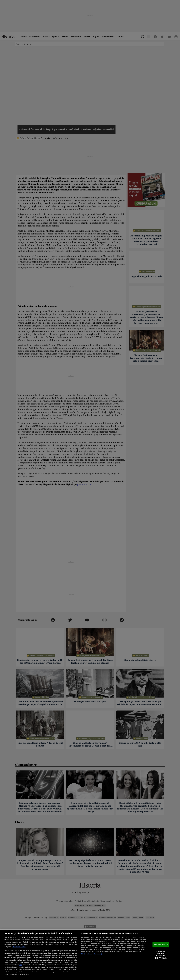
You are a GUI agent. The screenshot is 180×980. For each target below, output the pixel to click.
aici (21, 965)
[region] (90, 955)
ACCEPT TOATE (161, 945)
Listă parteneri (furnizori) (92, 954)
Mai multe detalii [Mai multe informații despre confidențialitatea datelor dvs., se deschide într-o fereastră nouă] (19, 947)
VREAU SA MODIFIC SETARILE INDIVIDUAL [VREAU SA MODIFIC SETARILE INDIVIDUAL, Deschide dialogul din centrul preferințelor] (161, 955)
